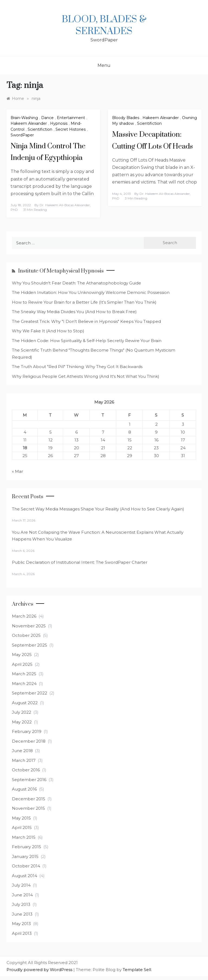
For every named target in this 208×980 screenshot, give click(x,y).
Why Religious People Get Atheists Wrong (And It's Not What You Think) (86, 376)
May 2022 (22, 722)
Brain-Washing (24, 118)
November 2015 (28, 808)
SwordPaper (22, 135)
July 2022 (22, 712)
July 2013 (21, 904)
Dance (47, 118)
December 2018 (29, 741)
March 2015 (24, 837)
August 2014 (25, 876)
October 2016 (26, 770)
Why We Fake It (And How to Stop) (48, 331)
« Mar (17, 471)
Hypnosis (59, 123)
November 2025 (29, 626)
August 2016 (24, 789)
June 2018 (22, 751)
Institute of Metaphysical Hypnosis (61, 271)
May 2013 (21, 924)
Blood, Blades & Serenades (104, 25)
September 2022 (30, 693)
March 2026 (24, 616)
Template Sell (137, 970)
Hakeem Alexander (29, 123)
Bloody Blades (126, 118)
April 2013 (22, 933)
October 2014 (26, 866)
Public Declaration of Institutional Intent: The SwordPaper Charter (80, 562)
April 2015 (22, 827)
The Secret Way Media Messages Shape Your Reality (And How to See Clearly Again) (98, 509)
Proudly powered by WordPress (40, 970)
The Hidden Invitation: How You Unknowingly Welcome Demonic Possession (91, 292)
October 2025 (26, 635)
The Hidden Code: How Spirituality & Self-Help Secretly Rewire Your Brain (87, 341)
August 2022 (25, 703)
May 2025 (22, 655)
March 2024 (24, 684)
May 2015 (21, 818)
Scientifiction (40, 129)
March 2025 (24, 674)
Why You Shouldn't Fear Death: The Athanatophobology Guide (77, 283)
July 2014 (21, 885)
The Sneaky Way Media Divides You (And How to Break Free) (74, 312)
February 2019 (27, 731)
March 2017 (24, 760)
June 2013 (22, 914)
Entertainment (71, 118)
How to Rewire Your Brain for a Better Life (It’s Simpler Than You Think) (84, 302)
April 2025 (22, 664)
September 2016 (29, 780)
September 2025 (30, 645)
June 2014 (22, 895)
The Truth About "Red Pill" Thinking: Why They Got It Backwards (77, 367)
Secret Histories (71, 129)
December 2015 (29, 799)
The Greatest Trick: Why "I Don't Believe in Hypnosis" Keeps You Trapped (86, 321)
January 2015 (25, 856)
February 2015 (27, 847)
